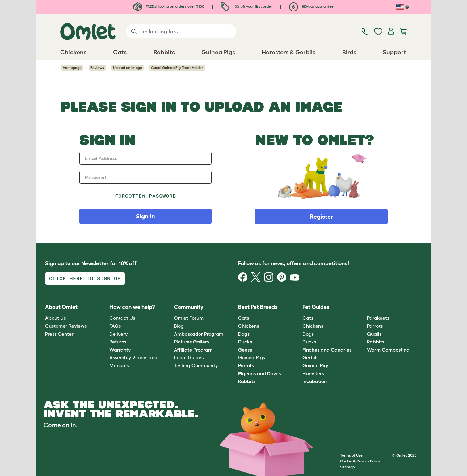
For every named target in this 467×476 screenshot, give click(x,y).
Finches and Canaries (327, 350)
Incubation (315, 381)
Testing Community (196, 365)
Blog (179, 326)
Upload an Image (128, 67)
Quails (374, 334)
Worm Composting (388, 350)
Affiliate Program (193, 350)
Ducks (245, 342)
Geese (245, 350)
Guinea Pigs (252, 357)
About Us (55, 318)
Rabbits (247, 381)
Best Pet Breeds (258, 307)
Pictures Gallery (192, 342)
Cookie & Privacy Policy (360, 461)
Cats (244, 318)
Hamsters (313, 373)
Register (322, 217)
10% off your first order (247, 6)
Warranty (120, 350)
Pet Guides (316, 307)
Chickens (248, 326)
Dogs (244, 334)
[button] (362, 307)
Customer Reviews (66, 326)
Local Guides (189, 357)
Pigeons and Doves (259, 373)
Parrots (246, 365)
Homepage (72, 67)
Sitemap (347, 467)
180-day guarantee (311, 6)
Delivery (118, 334)
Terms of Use (351, 455)
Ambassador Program (199, 334)
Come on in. (61, 425)
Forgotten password (146, 196)
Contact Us (122, 318)
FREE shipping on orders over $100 (169, 6)
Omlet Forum (189, 318)
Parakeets (378, 318)
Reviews (97, 67)
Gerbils (310, 357)
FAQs (115, 326)
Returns (118, 342)
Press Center (59, 334)
